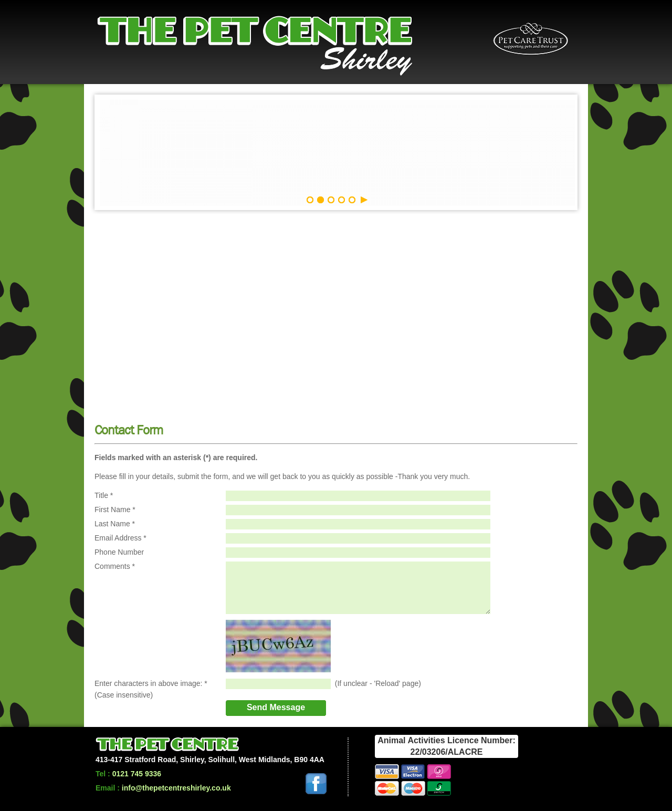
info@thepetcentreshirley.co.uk (176, 788)
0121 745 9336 (137, 774)
